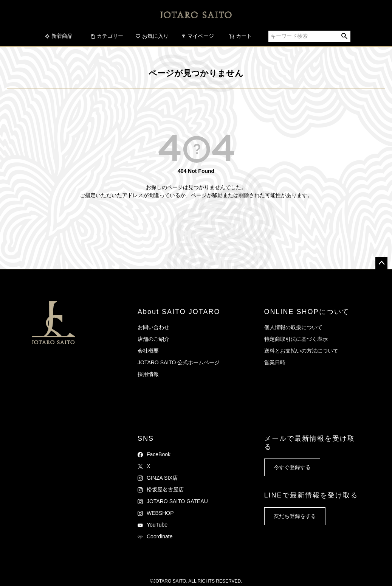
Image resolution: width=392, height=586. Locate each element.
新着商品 (59, 36)
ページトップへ (381, 263)
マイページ (197, 36)
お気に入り (152, 36)
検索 (345, 36)
